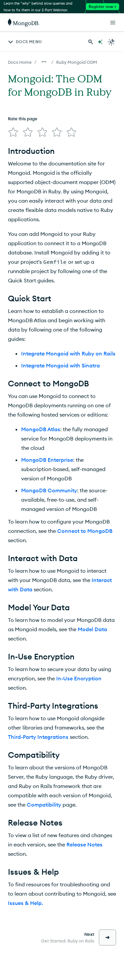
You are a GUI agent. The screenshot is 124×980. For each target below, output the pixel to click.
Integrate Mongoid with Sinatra (61, 365)
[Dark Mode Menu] (111, 42)
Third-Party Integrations (38, 737)
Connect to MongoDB (85, 531)
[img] (13, 132)
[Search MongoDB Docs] (91, 42)
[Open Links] (113, 23)
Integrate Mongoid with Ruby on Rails (68, 353)
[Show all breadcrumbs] (44, 62)
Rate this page (23, 119)
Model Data (92, 629)
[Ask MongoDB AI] (100, 42)
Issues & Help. (25, 903)
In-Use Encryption (79, 678)
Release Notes (84, 844)
